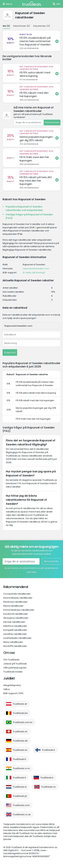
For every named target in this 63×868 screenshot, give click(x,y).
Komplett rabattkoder (15, 630)
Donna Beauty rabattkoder (18, 598)
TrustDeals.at (20, 704)
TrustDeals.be (20, 713)
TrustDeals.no (48, 787)
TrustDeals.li (47, 778)
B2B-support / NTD (13, 693)
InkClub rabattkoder (14, 622)
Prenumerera (52, 122)
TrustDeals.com (21, 805)
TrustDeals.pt (20, 796)
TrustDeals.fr (19, 759)
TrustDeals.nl (20, 787)
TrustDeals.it (19, 778)
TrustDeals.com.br (23, 722)
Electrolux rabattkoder (15, 602)
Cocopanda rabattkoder (17, 594)
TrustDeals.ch (20, 732)
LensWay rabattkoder (15, 634)
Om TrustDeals (11, 660)
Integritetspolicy (12, 685)
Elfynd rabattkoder (13, 606)
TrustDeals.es (20, 750)
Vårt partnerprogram (15, 668)
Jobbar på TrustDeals (15, 664)
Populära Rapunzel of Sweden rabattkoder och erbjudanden (24, 208)
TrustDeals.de (20, 741)
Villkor (7, 689)
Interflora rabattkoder (15, 626)
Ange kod (10, 352)
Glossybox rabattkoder (16, 618)
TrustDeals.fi (48, 750)
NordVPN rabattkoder (15, 646)
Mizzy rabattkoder (13, 642)
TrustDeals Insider (13, 672)
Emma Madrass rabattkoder (19, 610)
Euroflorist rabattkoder (16, 614)
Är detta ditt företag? (34, 273)
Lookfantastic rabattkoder (17, 638)
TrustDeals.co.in (21, 768)
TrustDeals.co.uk (22, 814)
